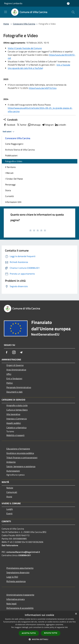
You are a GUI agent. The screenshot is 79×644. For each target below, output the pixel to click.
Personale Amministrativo (19, 387)
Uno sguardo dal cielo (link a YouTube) (25, 68)
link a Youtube (63, 65)
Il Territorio (10, 167)
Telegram (48, 125)
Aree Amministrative (16, 370)
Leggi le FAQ (12, 577)
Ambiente (11, 462)
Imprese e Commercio (17, 419)
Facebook (9, 125)
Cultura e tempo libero (17, 410)
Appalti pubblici (14, 423)
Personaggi (10, 185)
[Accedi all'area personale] (68, 4)
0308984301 (25, 555)
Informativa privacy (16, 599)
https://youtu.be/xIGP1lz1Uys (43, 88)
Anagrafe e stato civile (17, 405)
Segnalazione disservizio (18, 572)
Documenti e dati (14, 392)
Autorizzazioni (13, 471)
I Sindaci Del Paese (14, 179)
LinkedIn (60, 125)
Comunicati (12, 492)
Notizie (10, 488)
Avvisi (9, 497)
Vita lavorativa (13, 414)
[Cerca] (73, 12)
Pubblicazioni (11, 155)
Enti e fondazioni (14, 378)
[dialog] (39, 627)
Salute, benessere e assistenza (21, 466)
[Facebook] (7, 352)
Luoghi (10, 509)
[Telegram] (21, 352)
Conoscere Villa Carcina (24, 24)
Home (6, 24)
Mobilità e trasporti (15, 435)
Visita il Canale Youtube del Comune (25, 48)
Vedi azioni (9, 132)
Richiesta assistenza (16, 581)
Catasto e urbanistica (16, 427)
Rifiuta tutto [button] (51, 633)
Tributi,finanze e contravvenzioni (22, 458)
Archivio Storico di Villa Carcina (20, 150)
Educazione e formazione (18, 449)
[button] (39, 639)
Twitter (21, 125)
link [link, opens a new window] (66, 627)
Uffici (9, 374)
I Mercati (9, 173)
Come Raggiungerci (14, 144)
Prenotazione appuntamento (20, 568)
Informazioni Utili (13, 202)
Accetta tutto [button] (29, 633)
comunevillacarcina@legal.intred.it (23, 552)
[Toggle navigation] (6, 12)
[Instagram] (14, 352)
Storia (8, 190)
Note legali (11, 604)
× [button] (76, 614)
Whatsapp (34, 125)
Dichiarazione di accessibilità (20, 608)
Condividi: (11, 120)
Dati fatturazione (10, 545)
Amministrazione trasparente (20, 595)
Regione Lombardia (13, 3)
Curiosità (9, 196)
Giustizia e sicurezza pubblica (20, 453)
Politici (10, 383)
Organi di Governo (15, 365)
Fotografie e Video (14, 161)
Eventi (9, 513)
